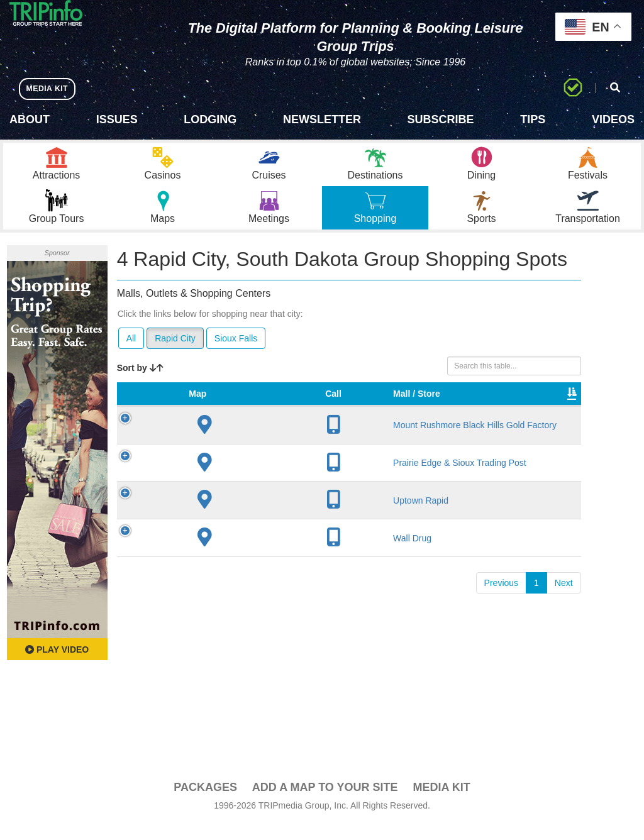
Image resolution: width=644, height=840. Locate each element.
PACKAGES (205, 803)
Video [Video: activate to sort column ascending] (504, 434)
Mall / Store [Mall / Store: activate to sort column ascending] (209, 428)
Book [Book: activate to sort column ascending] (551, 434)
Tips (533, 119)
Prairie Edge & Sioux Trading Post (213, 558)
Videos (613, 119)
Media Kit (441, 803)
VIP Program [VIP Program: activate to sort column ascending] (360, 428)
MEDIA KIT (51, 88)
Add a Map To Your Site (325, 803)
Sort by (140, 384)
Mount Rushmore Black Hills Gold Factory (219, 484)
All (131, 354)
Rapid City (175, 354)
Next (564, 695)
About (30, 119)
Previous (501, 695)
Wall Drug (217, 651)
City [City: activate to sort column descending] (257, 434)
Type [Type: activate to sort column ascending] (412, 434)
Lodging (210, 119)
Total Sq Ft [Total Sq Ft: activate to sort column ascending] (458, 422)
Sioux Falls (236, 354)
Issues (117, 119)
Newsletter (322, 119)
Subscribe (441, 119)
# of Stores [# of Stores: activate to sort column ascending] (304, 428)
